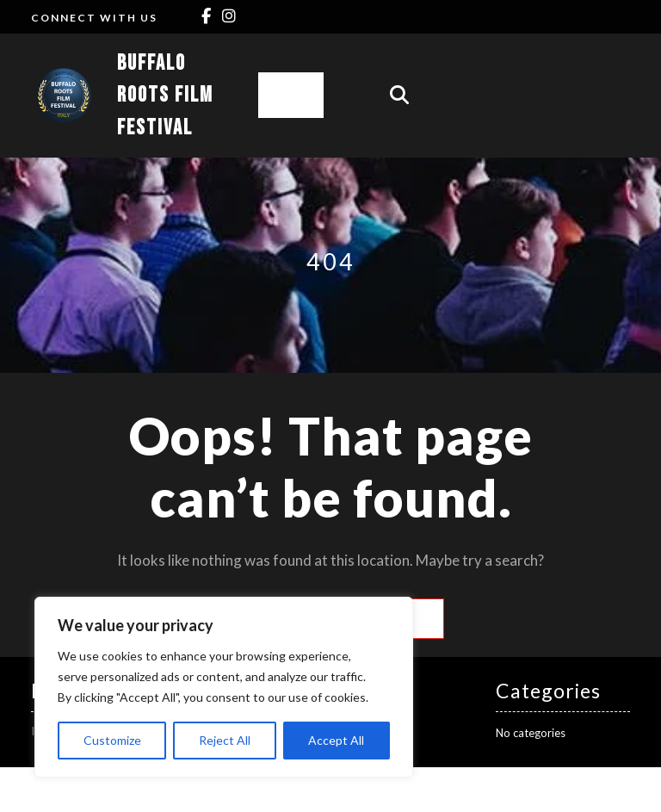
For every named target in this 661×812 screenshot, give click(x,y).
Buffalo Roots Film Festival (165, 96)
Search (414, 618)
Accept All (336, 740)
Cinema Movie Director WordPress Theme (284, 790)
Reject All (225, 740)
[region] (224, 687)
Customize (112, 740)
